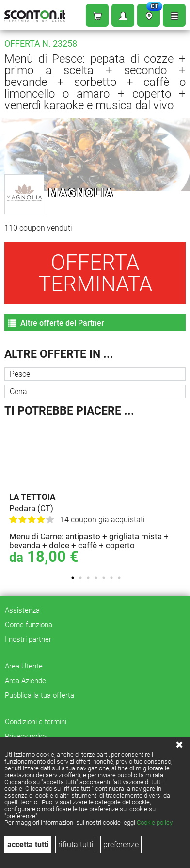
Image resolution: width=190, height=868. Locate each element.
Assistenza (22, 610)
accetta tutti (28, 844)
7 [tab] (119, 578)
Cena (18, 392)
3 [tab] (88, 578)
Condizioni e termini (36, 722)
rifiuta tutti (76, 844)
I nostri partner (28, 639)
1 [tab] (73, 578)
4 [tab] (96, 578)
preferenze (121, 844)
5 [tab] (104, 578)
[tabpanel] (97, 496)
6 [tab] (111, 578)
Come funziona (29, 625)
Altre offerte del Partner (56, 323)
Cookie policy (155, 823)
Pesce (20, 374)
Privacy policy (26, 736)
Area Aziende (25, 681)
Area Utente (24, 666)
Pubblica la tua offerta (40, 695)
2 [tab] (80, 578)
